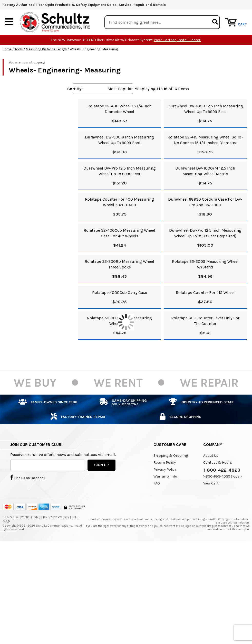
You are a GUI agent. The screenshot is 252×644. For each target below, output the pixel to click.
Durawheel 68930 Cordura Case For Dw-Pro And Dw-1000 (205, 202)
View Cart (211, 483)
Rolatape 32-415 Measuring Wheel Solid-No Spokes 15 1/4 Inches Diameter (205, 140)
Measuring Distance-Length (46, 49)
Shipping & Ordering (171, 455)
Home (7, 49)
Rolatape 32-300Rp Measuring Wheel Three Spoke (119, 264)
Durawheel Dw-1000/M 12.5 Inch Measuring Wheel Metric (205, 171)
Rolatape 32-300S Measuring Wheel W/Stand (205, 264)
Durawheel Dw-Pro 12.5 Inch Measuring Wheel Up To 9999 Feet (120, 171)
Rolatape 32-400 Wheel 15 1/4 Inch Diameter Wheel (119, 109)
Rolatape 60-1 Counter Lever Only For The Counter (205, 320)
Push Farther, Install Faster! (177, 40)
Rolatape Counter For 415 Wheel (205, 292)
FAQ (157, 483)
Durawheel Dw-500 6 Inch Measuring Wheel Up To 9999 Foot (119, 140)
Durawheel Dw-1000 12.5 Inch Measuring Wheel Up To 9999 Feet (205, 109)
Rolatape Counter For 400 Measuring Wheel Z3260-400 (119, 202)
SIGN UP (101, 465)
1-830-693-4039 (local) (222, 476)
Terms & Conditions (22, 517)
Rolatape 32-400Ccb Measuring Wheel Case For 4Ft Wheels (119, 233)
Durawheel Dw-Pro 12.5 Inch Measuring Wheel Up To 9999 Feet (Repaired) (205, 233)
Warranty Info (165, 476)
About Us (211, 455)
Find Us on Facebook (28, 477)
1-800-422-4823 (222, 470)
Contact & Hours (218, 462)
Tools (19, 49)
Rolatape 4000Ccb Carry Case (120, 292)
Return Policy (165, 462)
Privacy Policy (165, 469)
